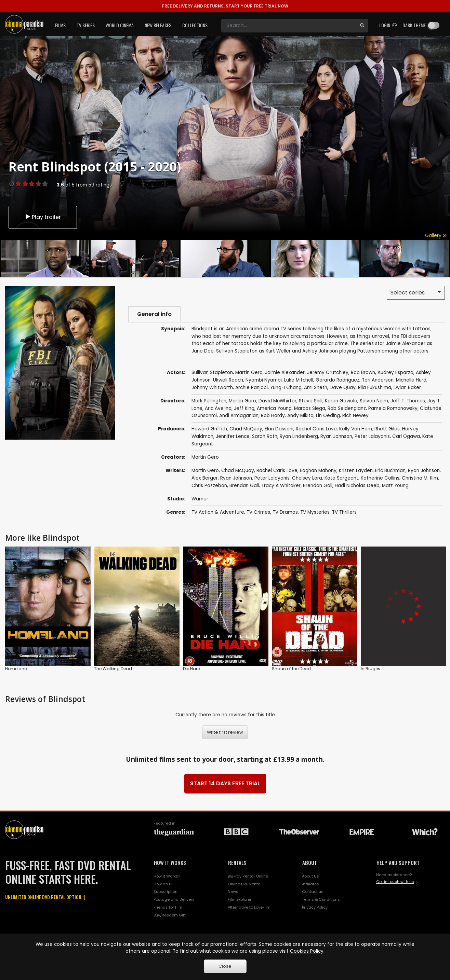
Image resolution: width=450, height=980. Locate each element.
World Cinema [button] (120, 25)
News (233, 892)
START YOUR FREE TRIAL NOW (225, 6)
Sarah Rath (265, 436)
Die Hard (192, 669)
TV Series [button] (86, 25)
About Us (310, 876)
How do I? (163, 884)
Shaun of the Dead (291, 669)
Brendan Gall (244, 486)
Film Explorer (240, 899)
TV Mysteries (315, 512)
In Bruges (370, 669)
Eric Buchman (390, 471)
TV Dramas (285, 512)
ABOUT (310, 862)
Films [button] (60, 25)
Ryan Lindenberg (299, 436)
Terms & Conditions (321, 899)
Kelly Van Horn (356, 429)
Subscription (166, 892)
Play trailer (43, 217)
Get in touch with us (395, 882)
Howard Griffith (209, 429)
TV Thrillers (344, 512)
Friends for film (168, 907)
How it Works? (167, 876)
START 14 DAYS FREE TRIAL (225, 783)
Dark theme (414, 25)
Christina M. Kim (420, 478)
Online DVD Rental (245, 884)
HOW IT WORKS (170, 862)
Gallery (436, 236)
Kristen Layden (356, 471)
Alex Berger (205, 478)
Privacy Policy (315, 907)
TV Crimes (258, 512)
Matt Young (395, 486)
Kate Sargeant (341, 478)
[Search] (289, 26)
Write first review (225, 732)
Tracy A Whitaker (281, 486)
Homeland (16, 669)
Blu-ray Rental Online (248, 876)
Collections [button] (195, 25)
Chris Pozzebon (209, 486)
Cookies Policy (307, 951)
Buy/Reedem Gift (170, 915)
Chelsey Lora (307, 478)
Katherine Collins (380, 478)
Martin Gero (205, 457)
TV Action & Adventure (218, 512)
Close (225, 966)
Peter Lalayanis (372, 436)
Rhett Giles (387, 429)
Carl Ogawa (406, 436)
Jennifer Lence (233, 436)
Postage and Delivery (174, 899)
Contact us (313, 892)
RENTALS (237, 862)
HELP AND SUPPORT (398, 862)
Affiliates (310, 884)
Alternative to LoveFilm (249, 907)
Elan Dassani (279, 429)
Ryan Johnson (336, 436)
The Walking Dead (113, 669)
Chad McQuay (246, 429)
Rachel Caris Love (316, 429)
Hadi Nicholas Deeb (357, 486)
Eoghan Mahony (318, 471)
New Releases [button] (158, 25)
